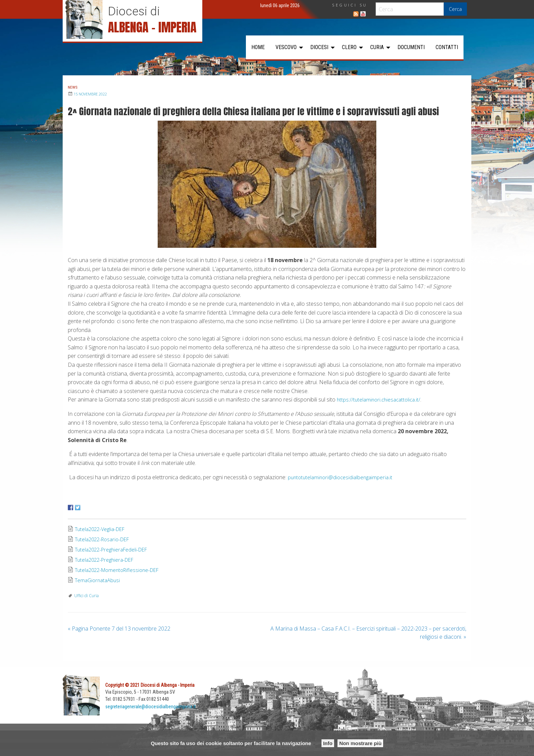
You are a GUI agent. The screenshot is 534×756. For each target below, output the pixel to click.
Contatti (447, 47)
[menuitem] (258, 47)
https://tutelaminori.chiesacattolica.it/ (381, 399)
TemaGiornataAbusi (99, 580)
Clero (349, 47)
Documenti (411, 47)
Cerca (455, 9)
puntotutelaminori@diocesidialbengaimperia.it (343, 477)
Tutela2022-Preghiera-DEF (107, 560)
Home (258, 47)
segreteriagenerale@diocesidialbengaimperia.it (151, 706)
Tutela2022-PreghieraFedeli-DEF (114, 550)
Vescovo (286, 47)
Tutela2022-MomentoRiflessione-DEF (121, 570)
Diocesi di (134, 11)
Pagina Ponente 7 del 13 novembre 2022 (119, 629)
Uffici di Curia (87, 596)
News (74, 87)
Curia (377, 47)
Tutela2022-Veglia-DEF (102, 529)
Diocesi (319, 47)
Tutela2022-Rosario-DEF (105, 540)
